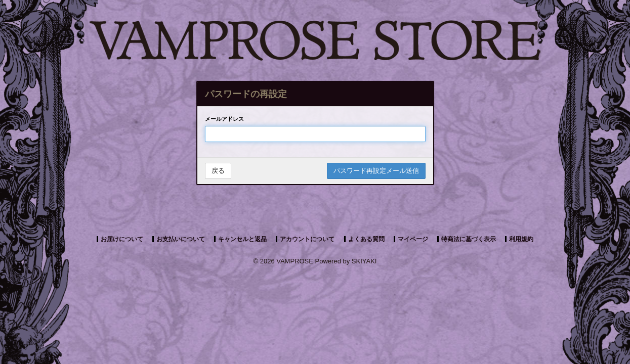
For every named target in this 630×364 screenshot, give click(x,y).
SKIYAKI (364, 261)
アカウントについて (307, 239)
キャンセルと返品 (242, 239)
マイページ (413, 239)
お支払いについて (181, 239)
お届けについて (122, 239)
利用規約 (521, 239)
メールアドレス (224, 119)
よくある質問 (366, 239)
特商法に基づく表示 (469, 239)
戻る (218, 171)
